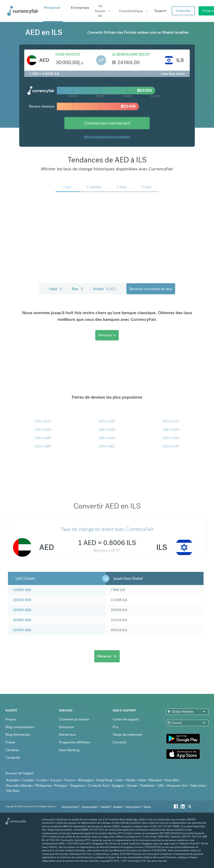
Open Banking (69, 750)
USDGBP (43, 438)
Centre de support (126, 719)
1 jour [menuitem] (67, 187)
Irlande (130, 780)
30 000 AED (22, 610)
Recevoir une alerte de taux (151, 289)
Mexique (155, 780)
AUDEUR (171, 446)
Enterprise (66, 727)
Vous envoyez (68, 54)
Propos (11, 719)
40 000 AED (22, 620)
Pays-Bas (171, 780)
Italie (142, 780)
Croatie (42, 780)
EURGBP (43, 446)
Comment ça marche (74, 719)
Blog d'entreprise (18, 735)
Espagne (118, 786)
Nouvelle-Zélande (19, 786)
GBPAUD (107, 438)
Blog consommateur (20, 727)
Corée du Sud (98, 786)
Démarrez (107, 335)
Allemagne (85, 780)
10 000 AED (22, 590)
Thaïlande (147, 786)
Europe (56, 780)
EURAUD (43, 421)
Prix (116, 727)
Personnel (52, 8)
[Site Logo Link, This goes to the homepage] (24, 11)
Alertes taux (68, 735)
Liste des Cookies (89, 807)
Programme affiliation (75, 742)
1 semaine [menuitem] (94, 187)
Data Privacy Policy (70, 807)
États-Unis (198, 786)
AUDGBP (107, 421)
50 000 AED (22, 630)
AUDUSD (171, 438)
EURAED (107, 446)
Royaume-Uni (177, 786)
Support (160, 11)
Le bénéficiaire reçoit (131, 54)
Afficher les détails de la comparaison (107, 137)
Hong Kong (104, 780)
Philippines (43, 786)
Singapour (77, 786)
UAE (160, 786)
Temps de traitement (127, 735)
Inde (119, 780)
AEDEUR (171, 421)
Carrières (12, 750)
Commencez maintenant (107, 123)
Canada (28, 780)
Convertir (120, 742)
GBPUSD (107, 430)
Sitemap (147, 807)
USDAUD (43, 430)
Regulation (118, 807)
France (69, 780)
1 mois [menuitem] (122, 187)
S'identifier (183, 11)
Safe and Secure (133, 807)
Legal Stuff (105, 807)
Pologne (61, 786)
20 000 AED (22, 600)
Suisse (132, 786)
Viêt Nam (13, 791)
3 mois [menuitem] (146, 187)
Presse (10, 742)
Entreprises (80, 8)
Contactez (13, 758)
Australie (12, 780)
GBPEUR (171, 430)
